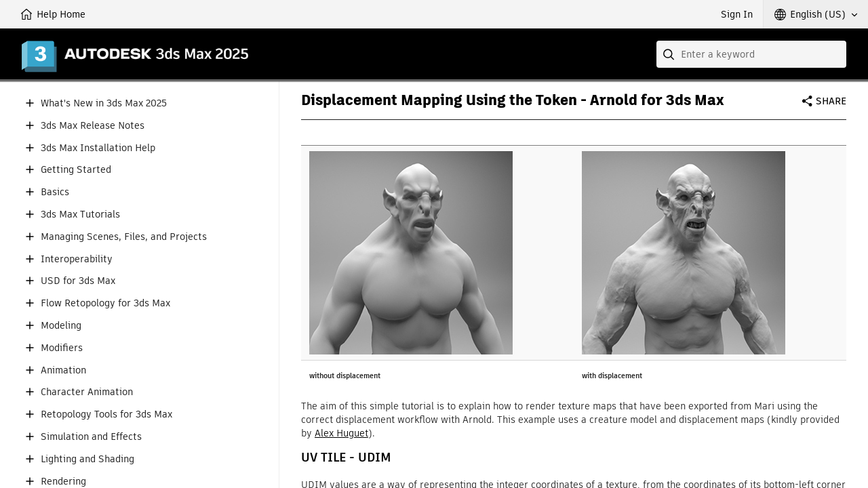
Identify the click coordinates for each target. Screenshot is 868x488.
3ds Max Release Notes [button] (93, 126)
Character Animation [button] (87, 392)
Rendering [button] (63, 482)
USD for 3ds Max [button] (78, 281)
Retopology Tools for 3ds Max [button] (106, 414)
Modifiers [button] (62, 348)
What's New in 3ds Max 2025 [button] (104, 103)
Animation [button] (63, 370)
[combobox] (751, 54)
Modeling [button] (61, 326)
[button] (816, 14)
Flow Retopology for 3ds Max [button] (105, 303)
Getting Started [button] (76, 170)
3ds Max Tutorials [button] (80, 215)
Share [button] (831, 101)
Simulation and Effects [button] (91, 437)
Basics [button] (55, 192)
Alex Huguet (341, 433)
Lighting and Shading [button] (87, 459)
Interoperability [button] (77, 259)
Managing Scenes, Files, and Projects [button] (124, 237)
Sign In (737, 14)
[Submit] (670, 54)
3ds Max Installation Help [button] (98, 148)
